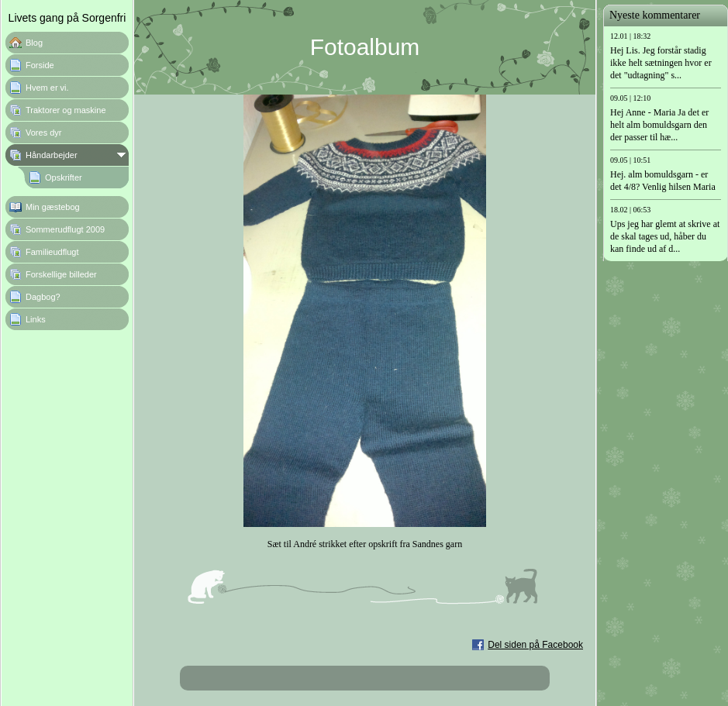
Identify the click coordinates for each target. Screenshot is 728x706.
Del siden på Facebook (535, 645)
